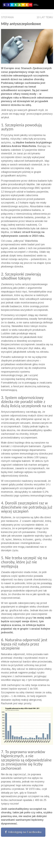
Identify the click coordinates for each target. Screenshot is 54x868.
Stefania (7, 17)
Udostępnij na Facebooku (23, 832)
